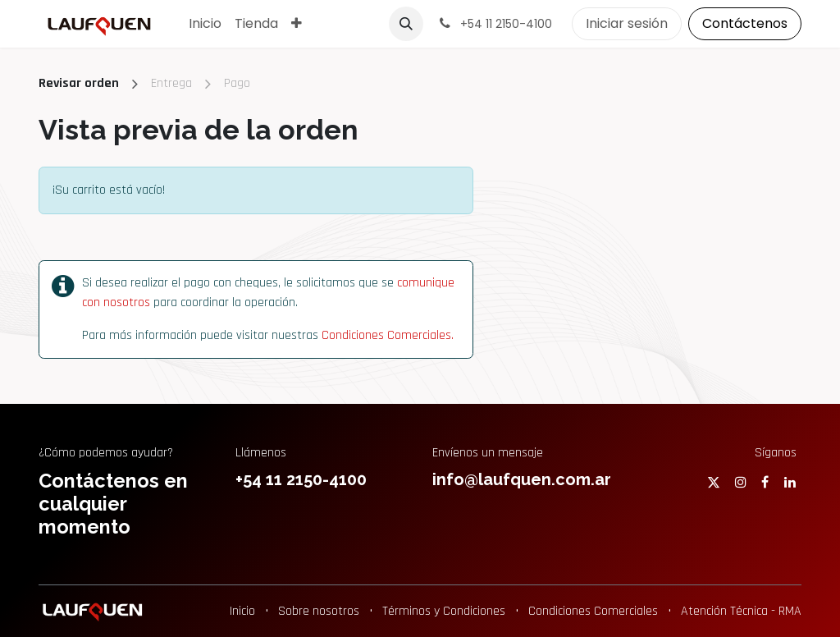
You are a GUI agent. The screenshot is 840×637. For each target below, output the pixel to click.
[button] (406, 24)
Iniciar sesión (627, 23)
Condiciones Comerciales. (388, 335)
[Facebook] (765, 482)
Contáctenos (745, 23)
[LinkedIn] (790, 482)
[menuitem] (205, 24)
